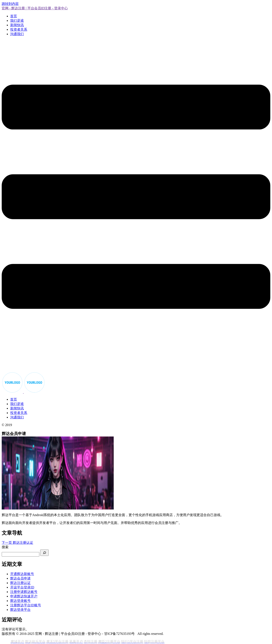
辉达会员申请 (20, 578)
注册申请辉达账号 (24, 592)
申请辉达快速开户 (24, 596)
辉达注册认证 (20, 583)
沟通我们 (17, 34)
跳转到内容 (10, 4)
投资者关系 (19, 29)
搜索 (5, 547)
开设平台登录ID (22, 587)
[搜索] (44, 553)
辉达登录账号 (20, 601)
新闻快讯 (17, 25)
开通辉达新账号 (22, 574)
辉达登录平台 (20, 610)
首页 (14, 16)
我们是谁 (17, 21)
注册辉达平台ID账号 (26, 605)
